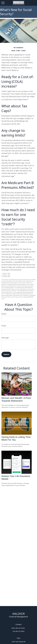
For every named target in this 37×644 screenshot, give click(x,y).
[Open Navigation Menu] (3, 3)
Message (5, 338)
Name (4, 314)
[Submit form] (6, 354)
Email (4, 326)
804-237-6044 (20, 628)
